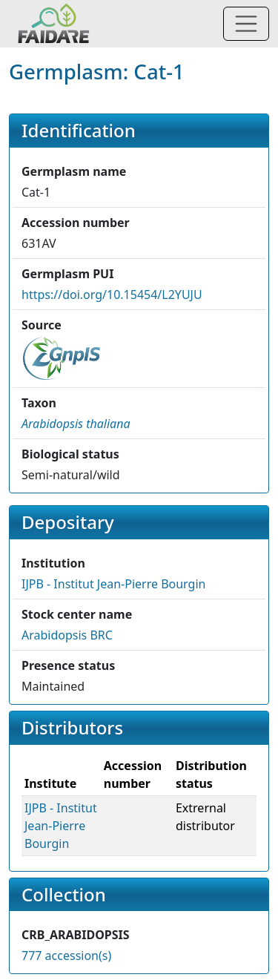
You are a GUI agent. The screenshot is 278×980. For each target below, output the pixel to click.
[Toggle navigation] (246, 24)
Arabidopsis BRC (67, 635)
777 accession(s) (66, 956)
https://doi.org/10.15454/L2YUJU (112, 295)
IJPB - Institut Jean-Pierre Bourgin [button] (113, 584)
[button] (76, 424)
